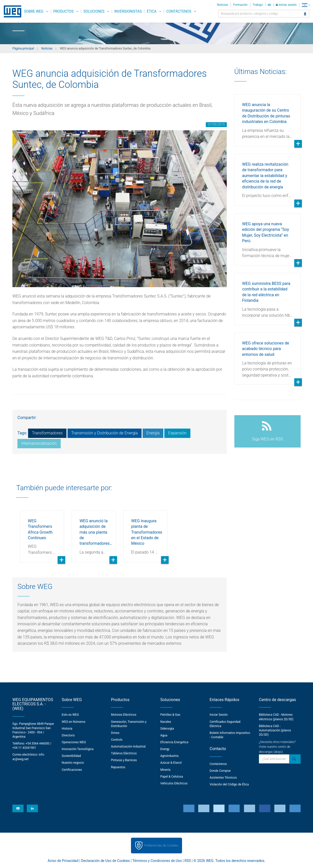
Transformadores (47, 433)
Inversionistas (128, 11)
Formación (240, 5)
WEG (11, 11)
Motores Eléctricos (124, 715)
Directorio (68, 735)
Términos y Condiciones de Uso (157, 861)
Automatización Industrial (128, 747)
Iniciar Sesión (219, 715)
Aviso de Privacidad (63, 861)
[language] (306, 5)
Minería (165, 770)
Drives (115, 733)
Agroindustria (169, 756)
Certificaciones (72, 770)
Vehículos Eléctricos (174, 783)
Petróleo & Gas (170, 715)
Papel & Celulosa (172, 777)
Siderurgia (167, 729)
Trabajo (258, 5)
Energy (165, 749)
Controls (117, 740)
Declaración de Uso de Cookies (106, 861)
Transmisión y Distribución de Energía (105, 433)
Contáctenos (179, 11)
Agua (164, 735)
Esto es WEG (70, 715)
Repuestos (118, 767)
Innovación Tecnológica (78, 749)
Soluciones (94, 11)
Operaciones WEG (74, 742)
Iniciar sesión (286, 5)
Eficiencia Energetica (174, 742)
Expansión (177, 433)
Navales (166, 722)
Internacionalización (39, 443)
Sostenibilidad (71, 756)
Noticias (222, 5)
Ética (152, 11)
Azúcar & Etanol (171, 763)
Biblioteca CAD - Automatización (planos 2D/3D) (275, 730)
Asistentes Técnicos (223, 778)
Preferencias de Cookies (161, 845)
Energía (153, 433)
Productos (63, 11)
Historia (67, 729)
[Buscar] (305, 14)
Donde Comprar (220, 771)
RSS (188, 861)
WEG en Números (74, 722)
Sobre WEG (34, 11)
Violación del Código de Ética (229, 784)
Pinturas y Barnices (124, 760)
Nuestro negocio (73, 763)
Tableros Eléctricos (124, 753)
